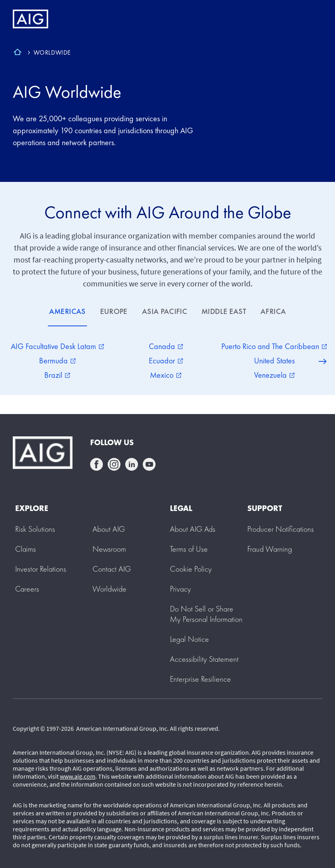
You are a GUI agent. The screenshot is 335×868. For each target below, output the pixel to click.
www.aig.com (78, 776)
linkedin (132, 464)
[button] (206, 614)
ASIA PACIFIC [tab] (165, 311)
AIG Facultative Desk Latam (57, 346)
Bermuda (57, 361)
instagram (114, 464)
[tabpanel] (167, 361)
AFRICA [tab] (273, 311)
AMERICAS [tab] (67, 311)
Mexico (166, 375)
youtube (149, 464)
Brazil (57, 375)
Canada (166, 346)
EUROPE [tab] (114, 311)
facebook (97, 464)
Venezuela (274, 375)
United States (274, 361)
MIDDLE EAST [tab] (224, 311)
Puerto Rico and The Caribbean (274, 346)
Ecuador (166, 361)
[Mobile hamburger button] (312, 19)
